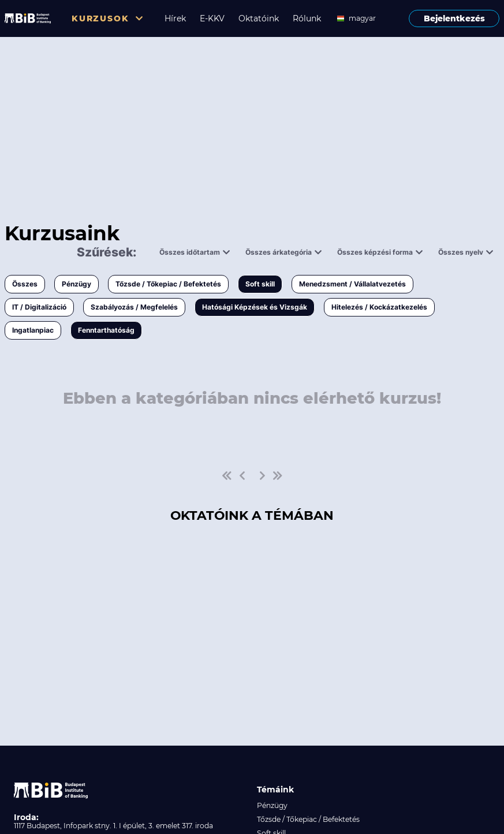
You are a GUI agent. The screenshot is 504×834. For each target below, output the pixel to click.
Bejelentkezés (454, 18)
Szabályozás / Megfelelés (134, 307)
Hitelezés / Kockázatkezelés (379, 307)
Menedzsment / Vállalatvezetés (352, 284)
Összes (25, 284)
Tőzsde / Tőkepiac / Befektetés (168, 284)
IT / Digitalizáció (39, 307)
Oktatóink (259, 18)
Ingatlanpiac (33, 330)
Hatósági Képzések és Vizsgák (255, 307)
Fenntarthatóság (106, 330)
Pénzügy (76, 284)
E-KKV (212, 18)
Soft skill (260, 284)
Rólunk (307, 18)
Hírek (175, 18)
